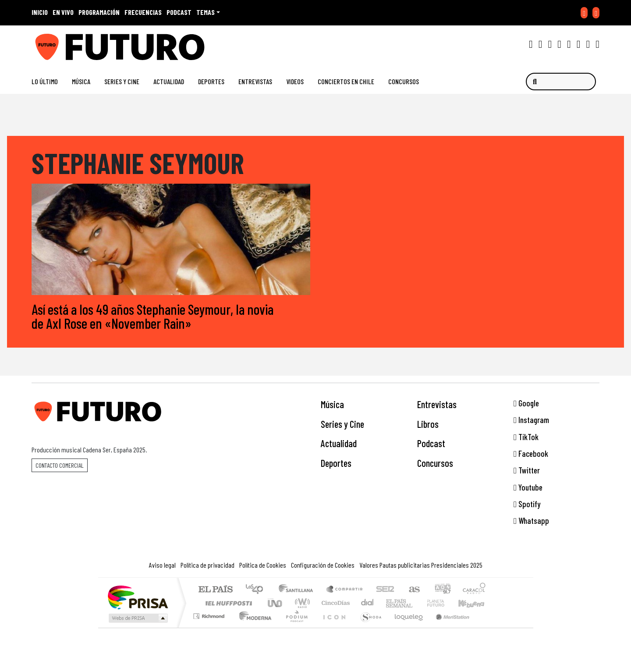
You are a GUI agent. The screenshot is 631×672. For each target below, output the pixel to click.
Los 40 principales (257, 590)
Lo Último (45, 81)
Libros (428, 424)
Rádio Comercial (487, 627)
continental (368, 603)
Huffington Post (227, 603)
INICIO (40, 12)
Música (81, 81)
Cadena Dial (444, 603)
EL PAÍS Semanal (391, 603)
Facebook (531, 453)
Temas (206, 12)
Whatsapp (531, 521)
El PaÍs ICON (333, 627)
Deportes (211, 81)
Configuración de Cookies (323, 565)
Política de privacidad (207, 565)
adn (442, 590)
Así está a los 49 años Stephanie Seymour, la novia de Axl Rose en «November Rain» (152, 316)
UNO (276, 603)
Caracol (474, 590)
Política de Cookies (263, 565)
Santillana (298, 590)
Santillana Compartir (345, 590)
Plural (294, 627)
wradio (301, 603)
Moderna (253, 627)
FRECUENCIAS (143, 12)
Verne (417, 603)
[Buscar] (561, 82)
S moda (368, 627)
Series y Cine (122, 81)
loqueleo (406, 627)
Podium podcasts (210, 614)
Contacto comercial (60, 465)
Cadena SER (385, 590)
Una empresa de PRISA (138, 597)
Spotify (527, 504)
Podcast (431, 444)
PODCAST (179, 12)
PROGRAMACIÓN (99, 12)
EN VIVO (63, 12)
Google (526, 403)
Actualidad (169, 81)
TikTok (526, 437)
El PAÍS (215, 590)
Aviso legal (162, 565)
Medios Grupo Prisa (137, 618)
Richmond (210, 627)
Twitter (527, 471)
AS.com (413, 590)
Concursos (404, 81)
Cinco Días (334, 603)
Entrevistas (255, 81)
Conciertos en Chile (346, 81)
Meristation (448, 627)
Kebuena (475, 603)
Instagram (531, 420)
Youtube (528, 487)
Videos (295, 81)
